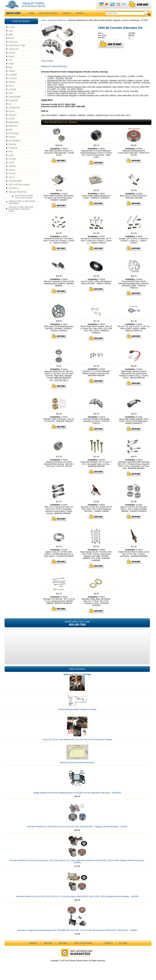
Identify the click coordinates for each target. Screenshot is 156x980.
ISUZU (11, 92)
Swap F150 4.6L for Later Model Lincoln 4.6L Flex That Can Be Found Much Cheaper (77, 746)
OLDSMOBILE (14, 147)
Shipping (48, 949)
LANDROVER (14, 114)
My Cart (123, 949)
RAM (11, 158)
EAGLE (12, 63)
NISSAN (12, 143)
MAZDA (12, 125)
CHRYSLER (13, 55)
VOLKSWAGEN (15, 187)
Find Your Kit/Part (48, 19)
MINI (10, 136)
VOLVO (12, 183)
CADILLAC (13, 48)
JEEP (11, 99)
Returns (63, 949)
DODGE (12, 59)
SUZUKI (12, 176)
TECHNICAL (14, 194)
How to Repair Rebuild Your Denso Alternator (24, 203)
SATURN (12, 165)
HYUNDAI (13, 85)
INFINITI (12, 88)
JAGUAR (12, 96)
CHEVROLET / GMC (17, 52)
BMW (11, 41)
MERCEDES (14, 129)
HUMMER (13, 81)
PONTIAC (13, 150)
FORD (11, 70)
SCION (11, 169)
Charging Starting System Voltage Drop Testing (77, 715)
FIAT (10, 66)
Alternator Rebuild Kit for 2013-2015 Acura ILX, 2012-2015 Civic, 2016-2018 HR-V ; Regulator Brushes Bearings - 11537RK (77, 833)
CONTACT (67, 19)
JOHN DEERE (14, 103)
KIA (10, 110)
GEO (11, 74)
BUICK (11, 44)
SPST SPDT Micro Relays (19, 191)
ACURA (12, 33)
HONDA (12, 77)
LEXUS (12, 118)
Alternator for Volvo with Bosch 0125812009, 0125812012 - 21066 (21, 215)
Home (44, 26)
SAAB (11, 161)
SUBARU (12, 172)
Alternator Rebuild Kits (18, 198)
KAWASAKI (13, 107)
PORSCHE (13, 154)
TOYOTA (12, 180)
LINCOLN (12, 121)
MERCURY (13, 132)
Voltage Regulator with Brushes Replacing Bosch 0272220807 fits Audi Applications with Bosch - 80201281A (77, 799)
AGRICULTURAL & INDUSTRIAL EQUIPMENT (22, 208)
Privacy (80, 19)
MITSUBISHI (14, 139)
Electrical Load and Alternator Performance (77, 769)
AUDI (11, 37)
